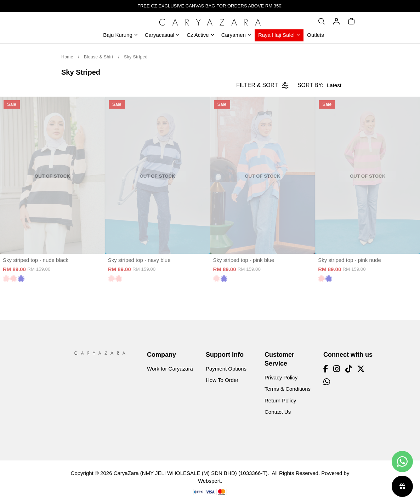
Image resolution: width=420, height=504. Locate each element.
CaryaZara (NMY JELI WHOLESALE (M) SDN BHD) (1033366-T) (191, 473)
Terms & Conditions (288, 389)
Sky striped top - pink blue (244, 260)
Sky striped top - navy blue (139, 260)
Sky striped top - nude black (36, 260)
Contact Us (278, 412)
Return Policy (280, 400)
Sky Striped (136, 57)
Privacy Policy (281, 377)
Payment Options (226, 369)
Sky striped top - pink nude (350, 260)
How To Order (222, 380)
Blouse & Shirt (99, 57)
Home (67, 57)
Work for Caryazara (170, 369)
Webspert (209, 481)
